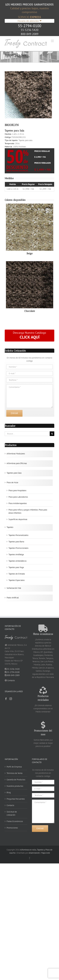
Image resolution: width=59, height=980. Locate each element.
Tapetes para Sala (14, 473)
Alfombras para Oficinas (17, 463)
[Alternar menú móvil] (53, 41)
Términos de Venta (14, 773)
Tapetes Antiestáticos (17, 561)
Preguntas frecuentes (16, 799)
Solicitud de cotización (12, 813)
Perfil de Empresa (14, 767)
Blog (9, 792)
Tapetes (10, 527)
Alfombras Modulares (16, 454)
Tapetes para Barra (16, 542)
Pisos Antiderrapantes (18, 503)
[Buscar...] (27, 434)
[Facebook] (6, 699)
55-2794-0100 (30, 26)
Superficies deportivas (18, 519)
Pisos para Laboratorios (18, 497)
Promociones (12, 828)
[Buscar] (52, 434)
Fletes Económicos (15, 821)
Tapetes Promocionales (18, 548)
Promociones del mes (43, 731)
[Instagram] (11, 699)
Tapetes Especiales (17, 580)
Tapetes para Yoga (16, 567)
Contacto (11, 680)
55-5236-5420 (30, 30)
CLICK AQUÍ (30, 337)
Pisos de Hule (12, 482)
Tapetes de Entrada (17, 574)
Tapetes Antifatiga (16, 554)
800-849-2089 (30, 34)
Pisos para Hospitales (17, 490)
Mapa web (45, 853)
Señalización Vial (14, 588)
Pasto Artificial (13, 598)
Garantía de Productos (16, 780)
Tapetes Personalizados (18, 535)
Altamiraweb (34, 853)
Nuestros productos (15, 786)
